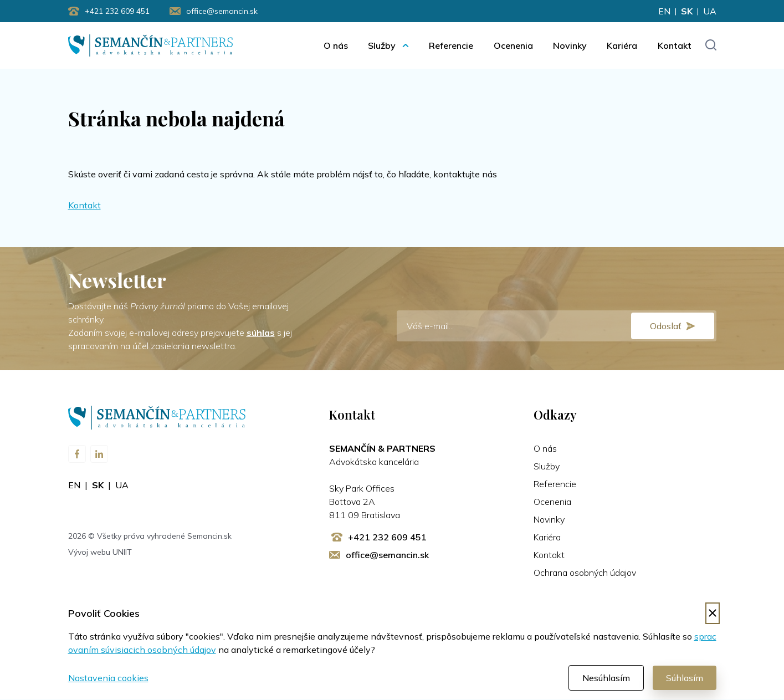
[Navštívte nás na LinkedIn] (99, 454)
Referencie (451, 45)
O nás (336, 45)
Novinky (570, 45)
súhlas (261, 333)
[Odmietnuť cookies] (713, 614)
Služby (382, 45)
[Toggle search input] (711, 46)
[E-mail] (557, 326)
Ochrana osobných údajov (585, 573)
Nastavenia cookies (108, 678)
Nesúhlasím (606, 678)
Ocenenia (513, 45)
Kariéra (622, 45)
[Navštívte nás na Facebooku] (77, 454)
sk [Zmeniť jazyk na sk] (687, 11)
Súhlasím (685, 678)
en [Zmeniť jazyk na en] (664, 11)
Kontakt (675, 45)
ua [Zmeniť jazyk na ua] (710, 11)
